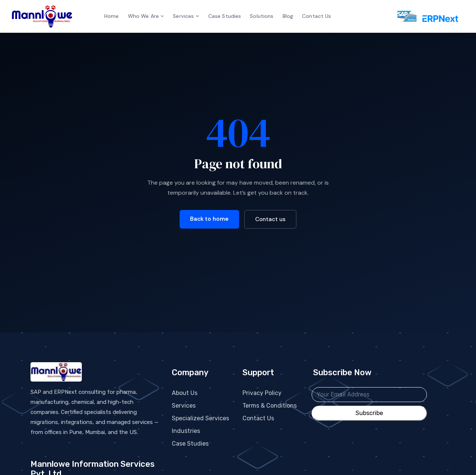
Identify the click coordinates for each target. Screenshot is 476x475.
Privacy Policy (262, 393)
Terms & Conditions (270, 406)
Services (186, 16)
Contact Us (316, 16)
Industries (186, 431)
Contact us (270, 219)
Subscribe (369, 413)
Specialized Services (200, 418)
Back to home (209, 219)
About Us (185, 393)
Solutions (262, 16)
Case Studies (225, 16)
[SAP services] (403, 16)
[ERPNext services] (440, 16)
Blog (288, 16)
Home (112, 16)
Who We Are (146, 16)
